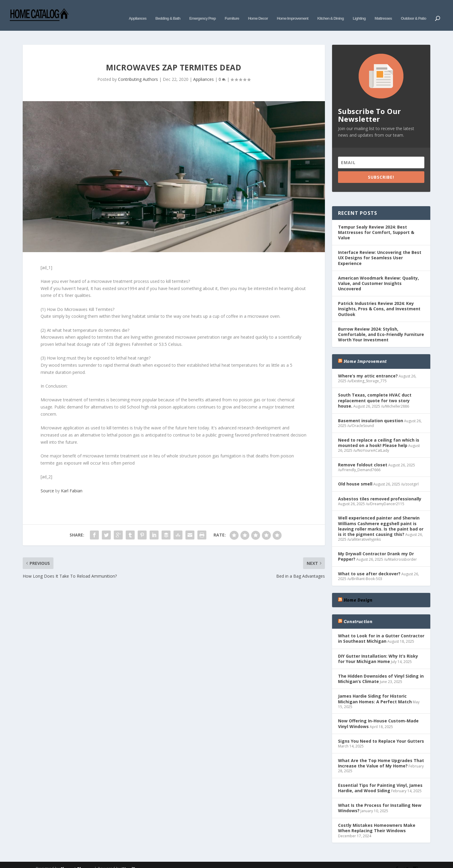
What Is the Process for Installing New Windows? (380, 799)
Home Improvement (292, 11)
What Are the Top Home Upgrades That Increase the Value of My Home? (381, 754)
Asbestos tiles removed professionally (380, 490)
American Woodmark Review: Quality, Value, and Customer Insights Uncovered (378, 274)
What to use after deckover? (369, 565)
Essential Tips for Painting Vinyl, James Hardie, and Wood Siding (380, 779)
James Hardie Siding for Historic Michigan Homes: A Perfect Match (375, 690)
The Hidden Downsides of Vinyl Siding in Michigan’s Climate (381, 670)
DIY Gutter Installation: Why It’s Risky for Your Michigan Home (378, 650)
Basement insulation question (371, 412)
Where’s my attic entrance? (368, 367)
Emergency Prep (203, 11)
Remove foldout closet (363, 456)
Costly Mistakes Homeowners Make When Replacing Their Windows (377, 819)
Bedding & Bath (168, 11)
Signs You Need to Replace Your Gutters (381, 732)
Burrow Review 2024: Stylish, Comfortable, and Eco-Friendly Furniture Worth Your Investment (381, 325)
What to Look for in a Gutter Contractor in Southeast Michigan (381, 629)
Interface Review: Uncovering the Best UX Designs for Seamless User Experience (380, 249)
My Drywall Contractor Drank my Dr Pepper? (376, 547)
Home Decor (258, 11)
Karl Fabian (72, 482)
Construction (358, 613)
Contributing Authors (138, 70)
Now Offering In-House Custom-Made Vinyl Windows (378, 714)
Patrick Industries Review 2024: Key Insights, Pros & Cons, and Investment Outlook (379, 300)
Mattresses (383, 11)
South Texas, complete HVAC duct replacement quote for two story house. (375, 391)
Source (47, 482)
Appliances (138, 11)
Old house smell (355, 475)
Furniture (232, 11)
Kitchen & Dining (330, 11)
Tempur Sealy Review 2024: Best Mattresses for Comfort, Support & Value (376, 223)
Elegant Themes (77, 860)
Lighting (359, 11)
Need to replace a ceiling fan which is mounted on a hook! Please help (379, 434)
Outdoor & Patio (413, 11)
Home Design (358, 591)
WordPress (133, 860)
